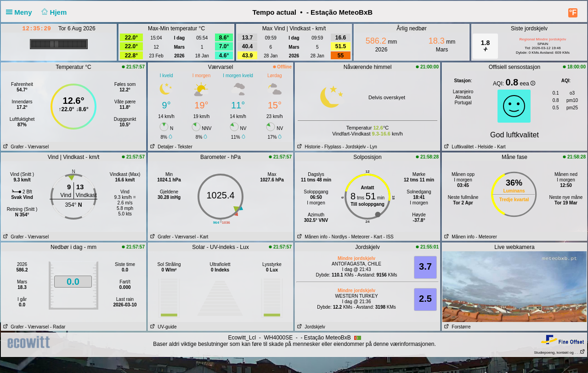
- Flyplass (331, 147)
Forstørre (456, 327)
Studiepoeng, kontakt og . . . (560, 353)
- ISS (389, 237)
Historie (308, 147)
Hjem (53, 12)
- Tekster (184, 147)
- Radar (58, 327)
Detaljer (161, 147)
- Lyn (372, 147)
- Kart (499, 147)
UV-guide (162, 327)
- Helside (484, 147)
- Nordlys (338, 237)
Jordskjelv (310, 327)
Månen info (311, 237)
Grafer (13, 147)
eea (528, 84)
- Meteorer (359, 237)
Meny (21, 12)
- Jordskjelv (354, 147)
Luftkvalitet (458, 147)
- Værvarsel (37, 147)
